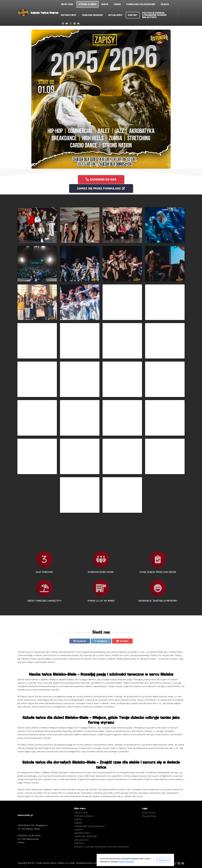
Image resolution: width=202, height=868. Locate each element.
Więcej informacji (92, 861)
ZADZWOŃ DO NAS (101, 179)
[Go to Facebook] (63, 24)
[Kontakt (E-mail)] (78, 24)
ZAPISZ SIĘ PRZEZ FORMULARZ (101, 188)
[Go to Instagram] (71, 24)
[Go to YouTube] (67, 24)
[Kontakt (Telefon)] (74, 24)
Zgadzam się (129, 860)
